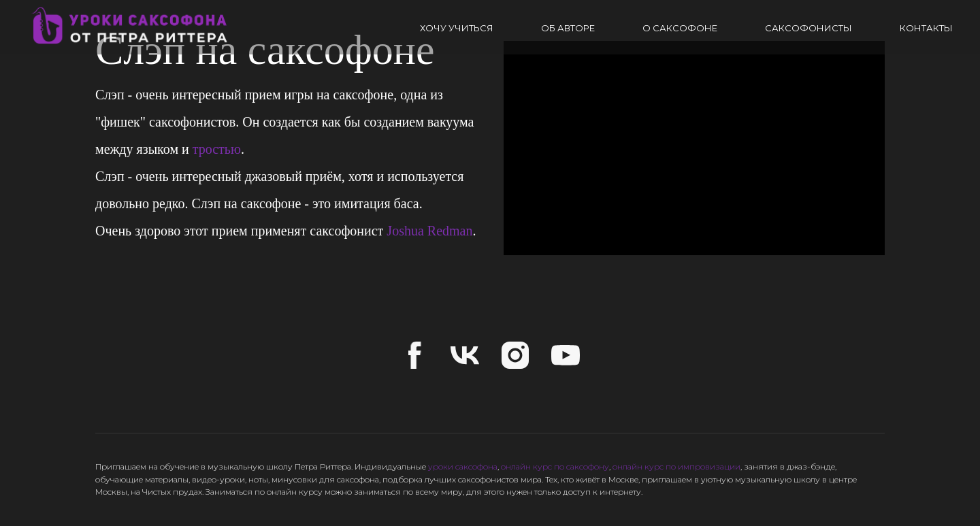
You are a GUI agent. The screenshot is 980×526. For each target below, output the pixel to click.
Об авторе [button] (568, 28)
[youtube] (566, 355)
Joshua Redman (429, 231)
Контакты (926, 28)
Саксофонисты (808, 28)
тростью (217, 149)
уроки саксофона (463, 466)
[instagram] (515, 355)
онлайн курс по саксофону (555, 466)
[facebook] (414, 355)
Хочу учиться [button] (457, 28)
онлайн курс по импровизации (676, 466)
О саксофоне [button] (680, 28)
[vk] (465, 355)
